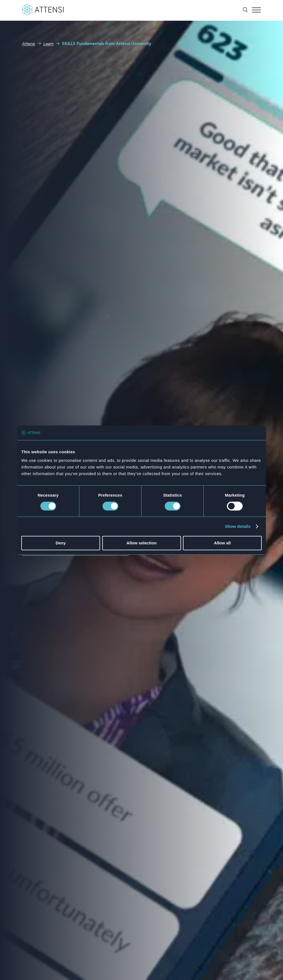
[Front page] (43, 14)
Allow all (222, 543)
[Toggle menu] (256, 10)
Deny (61, 543)
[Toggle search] (245, 10)
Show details (238, 526)
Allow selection (141, 543)
